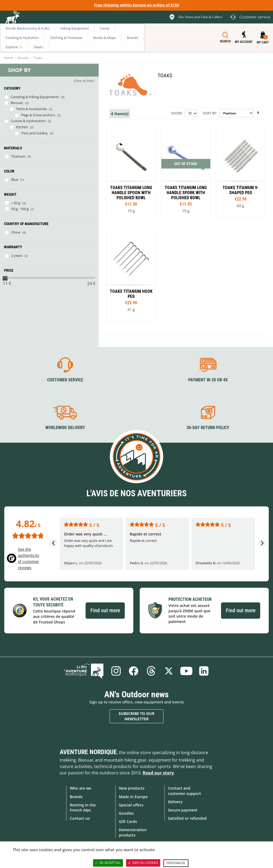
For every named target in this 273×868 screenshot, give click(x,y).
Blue (15, 179)
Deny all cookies (143, 863)
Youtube (186, 671)
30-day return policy (208, 428)
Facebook (134, 671)
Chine (16, 232)
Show (176, 113)
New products (132, 788)
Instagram (116, 671)
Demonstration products (133, 832)
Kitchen (22, 127)
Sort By (210, 113)
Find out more (105, 610)
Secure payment (183, 810)
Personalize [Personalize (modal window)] (176, 863)
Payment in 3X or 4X (208, 380)
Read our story (158, 773)
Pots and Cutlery (35, 133)
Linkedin (204, 671)
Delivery (175, 802)
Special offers (131, 805)
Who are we (81, 788)
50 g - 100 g (20, 209)
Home (9, 58)
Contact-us (80, 818)
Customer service (65, 380)
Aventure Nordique (88, 752)
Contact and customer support (184, 791)
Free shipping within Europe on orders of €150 (137, 5)
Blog (84, 671)
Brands (23, 58)
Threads (151, 671)
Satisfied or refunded (187, 818)
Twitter (169, 671)
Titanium (18, 156)
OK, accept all (108, 863)
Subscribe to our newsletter (136, 716)
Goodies (126, 813)
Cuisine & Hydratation (28, 121)
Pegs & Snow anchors (38, 115)
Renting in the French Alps (83, 807)
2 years (17, 255)
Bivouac (17, 103)
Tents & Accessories (31, 109)
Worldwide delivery (65, 428)
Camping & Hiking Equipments (35, 97)
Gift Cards (128, 821)
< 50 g (16, 203)
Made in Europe (133, 797)
